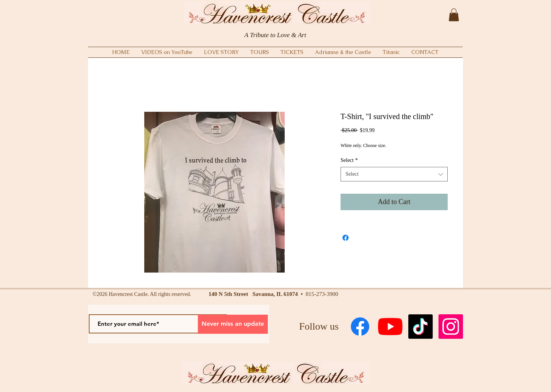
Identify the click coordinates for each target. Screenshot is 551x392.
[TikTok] (421, 327)
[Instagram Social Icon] (451, 327)
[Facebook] (360, 327)
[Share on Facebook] (346, 238)
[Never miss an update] (233, 324)
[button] (454, 15)
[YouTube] (390, 327)
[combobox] (394, 174)
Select (349, 160)
